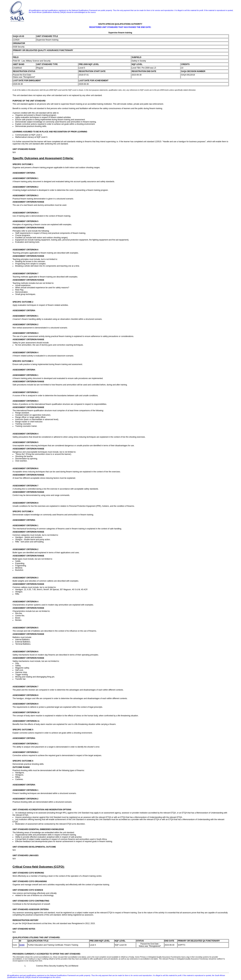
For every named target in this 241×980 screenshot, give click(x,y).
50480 (22, 945)
